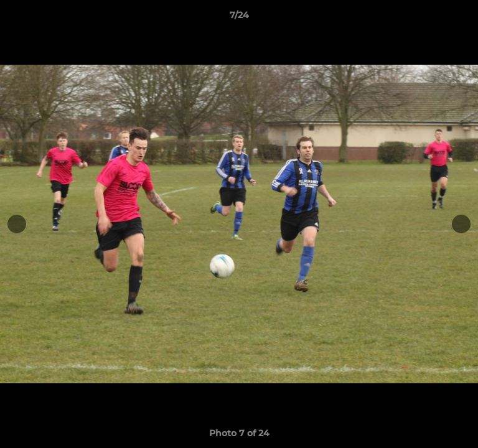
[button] (463, 18)
